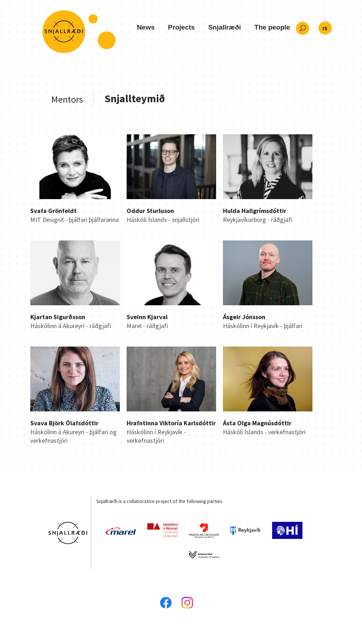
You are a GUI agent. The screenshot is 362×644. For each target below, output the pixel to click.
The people (272, 27)
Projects (181, 27)
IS (325, 28)
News (146, 27)
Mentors (67, 99)
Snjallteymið (135, 98)
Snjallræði (225, 27)
